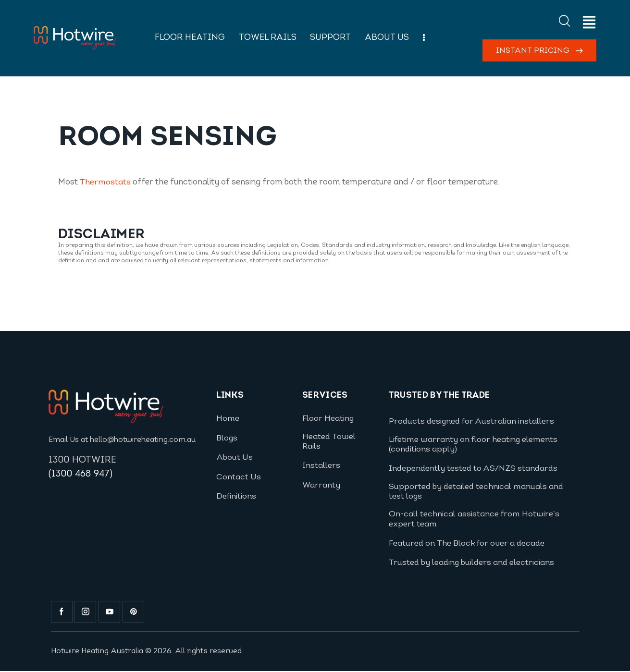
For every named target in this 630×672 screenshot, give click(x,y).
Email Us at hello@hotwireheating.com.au (123, 440)
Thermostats (105, 182)
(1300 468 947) (81, 474)
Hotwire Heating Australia (98, 652)
